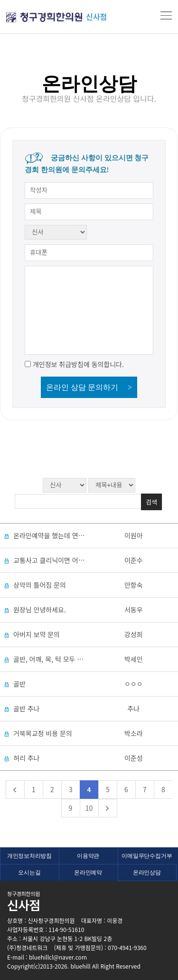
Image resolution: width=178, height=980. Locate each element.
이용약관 (88, 856)
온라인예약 (88, 873)
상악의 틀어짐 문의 (40, 585)
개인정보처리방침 (29, 856)
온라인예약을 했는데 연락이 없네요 (62, 535)
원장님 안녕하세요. (40, 610)
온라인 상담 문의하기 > (89, 387)
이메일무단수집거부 (147, 856)
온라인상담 (147, 873)
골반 (19, 684)
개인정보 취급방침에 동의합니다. (78, 364)
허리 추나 (26, 758)
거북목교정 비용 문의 (43, 733)
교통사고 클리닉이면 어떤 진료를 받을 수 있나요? (82, 560)
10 (89, 808)
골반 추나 (26, 708)
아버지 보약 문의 (37, 634)
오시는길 (29, 873)
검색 (151, 502)
